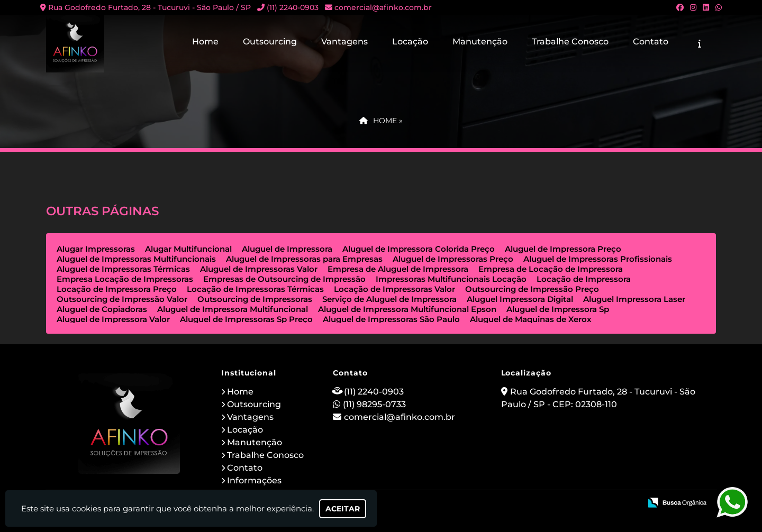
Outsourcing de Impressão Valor (122, 299)
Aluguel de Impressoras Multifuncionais (136, 259)
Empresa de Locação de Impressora (551, 269)
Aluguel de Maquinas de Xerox (531, 319)
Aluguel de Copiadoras (102, 309)
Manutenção (480, 42)
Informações (254, 480)
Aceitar (343, 509)
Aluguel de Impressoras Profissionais (598, 259)
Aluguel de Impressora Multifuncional (233, 309)
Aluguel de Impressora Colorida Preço (419, 249)
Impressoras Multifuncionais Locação (451, 279)
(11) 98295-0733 (374, 404)
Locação (410, 42)
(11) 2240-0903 (293, 7)
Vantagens (344, 42)
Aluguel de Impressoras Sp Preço (246, 319)
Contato (651, 42)
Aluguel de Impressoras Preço (453, 259)
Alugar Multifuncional (188, 249)
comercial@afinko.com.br (383, 7)
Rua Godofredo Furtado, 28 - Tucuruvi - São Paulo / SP (149, 7)
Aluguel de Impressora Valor (113, 319)
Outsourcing (270, 42)
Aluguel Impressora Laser (634, 299)
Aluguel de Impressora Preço (563, 249)
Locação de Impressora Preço (117, 289)
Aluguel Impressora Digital (520, 299)
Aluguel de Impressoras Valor (259, 269)
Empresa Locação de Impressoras (125, 279)
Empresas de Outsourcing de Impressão (284, 279)
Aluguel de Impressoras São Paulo (391, 319)
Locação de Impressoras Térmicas (255, 289)
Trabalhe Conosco (570, 42)
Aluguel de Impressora (287, 249)
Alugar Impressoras (96, 249)
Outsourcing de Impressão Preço (532, 289)
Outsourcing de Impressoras (255, 299)
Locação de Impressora (584, 279)
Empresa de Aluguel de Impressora (398, 269)
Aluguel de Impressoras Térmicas (123, 269)
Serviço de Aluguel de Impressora (389, 299)
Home (205, 42)
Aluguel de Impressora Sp (558, 309)
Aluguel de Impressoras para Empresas (304, 259)
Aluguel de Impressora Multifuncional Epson (407, 309)
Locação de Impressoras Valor (394, 289)
